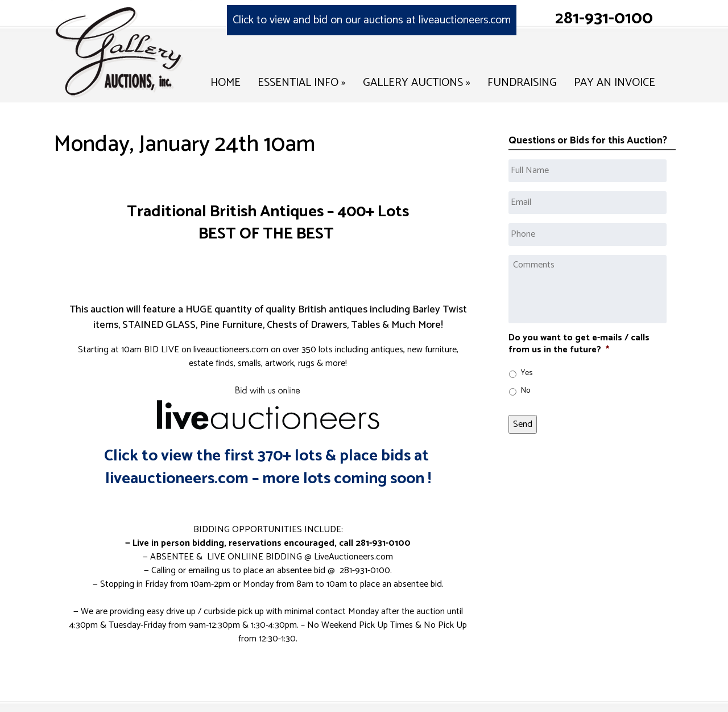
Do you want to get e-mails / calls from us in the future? (579, 344)
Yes (527, 373)
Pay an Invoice (615, 83)
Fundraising (522, 83)
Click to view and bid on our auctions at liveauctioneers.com (372, 20)
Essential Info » (302, 83)
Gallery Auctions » (417, 83)
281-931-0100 (604, 18)
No (526, 391)
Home (226, 83)
